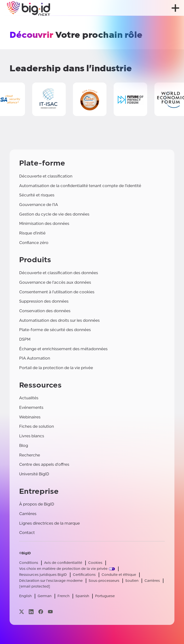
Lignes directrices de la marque (49, 523)
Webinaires (30, 417)
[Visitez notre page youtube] (50, 612)
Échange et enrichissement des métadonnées (63, 349)
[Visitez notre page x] (22, 612)
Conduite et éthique (119, 575)
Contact (27, 533)
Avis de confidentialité (63, 563)
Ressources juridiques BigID (43, 575)
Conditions (29, 563)
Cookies (95, 563)
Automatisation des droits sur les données (59, 320)
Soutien (132, 581)
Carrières (28, 514)
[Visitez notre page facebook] (41, 612)
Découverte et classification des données (59, 273)
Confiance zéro (34, 243)
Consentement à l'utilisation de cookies (57, 292)
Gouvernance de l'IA (39, 205)
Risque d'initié (32, 233)
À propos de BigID (37, 504)
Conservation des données (45, 311)
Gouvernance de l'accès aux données (55, 282)
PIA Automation (35, 358)
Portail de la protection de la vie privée (56, 368)
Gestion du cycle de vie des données (54, 214)
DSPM (25, 339)
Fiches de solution (37, 426)
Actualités (29, 398)
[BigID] (29, 8)
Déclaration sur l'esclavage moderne (51, 581)
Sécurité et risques (37, 195)
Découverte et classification (46, 176)
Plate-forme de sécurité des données (55, 330)
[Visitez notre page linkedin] (31, 612)
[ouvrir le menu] (175, 8)
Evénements (31, 408)
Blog (24, 446)
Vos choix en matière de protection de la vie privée (63, 569)
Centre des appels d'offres (44, 464)
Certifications (84, 575)
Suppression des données (44, 301)
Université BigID (34, 474)
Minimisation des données (44, 224)
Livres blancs (32, 436)
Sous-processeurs (104, 581)
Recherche (30, 455)
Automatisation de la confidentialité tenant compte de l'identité (80, 186)
